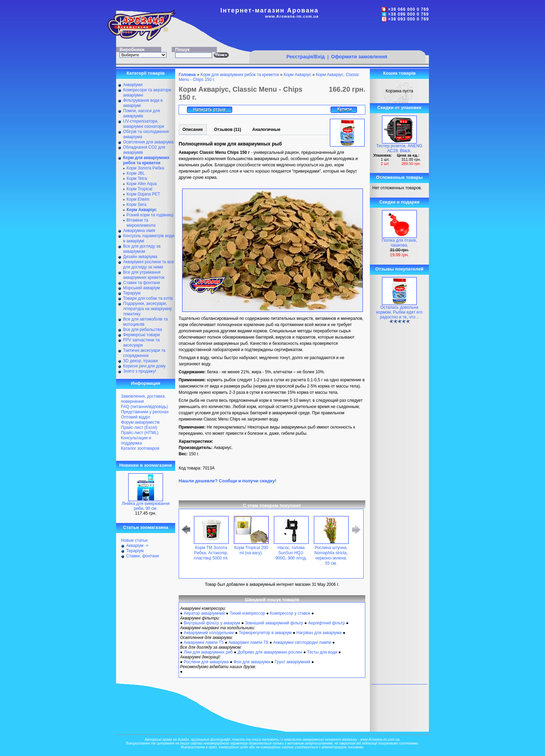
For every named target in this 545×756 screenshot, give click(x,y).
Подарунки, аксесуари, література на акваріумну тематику (148, 309)
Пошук (182, 49)
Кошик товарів (399, 73)
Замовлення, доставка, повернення (143, 399)
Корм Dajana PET (143, 194)
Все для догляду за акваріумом (142, 249)
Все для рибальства (143, 330)
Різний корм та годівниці (150, 215)
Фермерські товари (141, 335)
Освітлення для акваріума (148, 142)
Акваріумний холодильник (209, 633)
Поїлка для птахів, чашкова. (399, 243)
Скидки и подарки (399, 202)
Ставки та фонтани (141, 283)
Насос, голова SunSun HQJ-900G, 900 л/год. (291, 553)
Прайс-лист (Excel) (139, 427)
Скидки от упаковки (400, 107)
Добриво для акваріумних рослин (270, 652)
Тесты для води (322, 652)
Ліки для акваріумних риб (208, 652)
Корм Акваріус (297, 75)
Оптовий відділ (136, 417)
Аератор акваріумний (204, 613)
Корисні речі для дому (144, 366)
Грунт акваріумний (292, 662)
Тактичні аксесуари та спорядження (144, 353)
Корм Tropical (139, 189)
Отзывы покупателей (399, 269)
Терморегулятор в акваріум (265, 633)
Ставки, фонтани (143, 556)
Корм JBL (136, 173)
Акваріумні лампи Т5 (204, 642)
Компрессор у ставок (290, 613)
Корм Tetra (137, 178)
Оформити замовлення (359, 57)
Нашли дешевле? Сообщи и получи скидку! (227, 481)
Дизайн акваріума (140, 257)
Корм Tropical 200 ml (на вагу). (251, 550)
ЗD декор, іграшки (140, 361)
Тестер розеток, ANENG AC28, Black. (400, 148)
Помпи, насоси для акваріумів (141, 113)
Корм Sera (136, 205)
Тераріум (132, 293)
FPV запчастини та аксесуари (141, 343)
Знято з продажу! (140, 371)
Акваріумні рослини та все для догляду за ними (148, 264)
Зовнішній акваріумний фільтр (274, 623)
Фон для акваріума (252, 662)
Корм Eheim (138, 199)
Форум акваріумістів (140, 422)
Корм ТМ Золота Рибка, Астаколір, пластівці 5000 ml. (211, 553)
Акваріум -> (137, 546)
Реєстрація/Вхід (306, 57)
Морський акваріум (141, 288)
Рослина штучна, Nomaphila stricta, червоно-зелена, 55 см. (331, 555)
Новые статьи (134, 540)
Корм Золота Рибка (145, 168)
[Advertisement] (337, 37)
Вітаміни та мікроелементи (141, 223)
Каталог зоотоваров (140, 448)
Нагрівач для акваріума (319, 633)
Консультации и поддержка (136, 441)
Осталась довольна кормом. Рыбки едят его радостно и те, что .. (399, 312)
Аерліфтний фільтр (326, 623)
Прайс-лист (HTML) (140, 433)
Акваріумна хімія (139, 231)
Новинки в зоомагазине (146, 465)
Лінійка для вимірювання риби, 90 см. (146, 506)
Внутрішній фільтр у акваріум (212, 623)
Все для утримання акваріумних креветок (144, 275)
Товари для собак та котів (148, 298)
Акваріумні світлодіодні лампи (302, 642)
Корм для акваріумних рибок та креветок (240, 75)
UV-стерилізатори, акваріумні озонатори (144, 124)
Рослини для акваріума (206, 662)
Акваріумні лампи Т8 (248, 642)
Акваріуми (133, 85)
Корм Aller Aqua (142, 184)
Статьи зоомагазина (146, 527)
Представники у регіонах (145, 412)
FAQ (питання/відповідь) (144, 407)
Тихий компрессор (247, 613)
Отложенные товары (399, 177)
